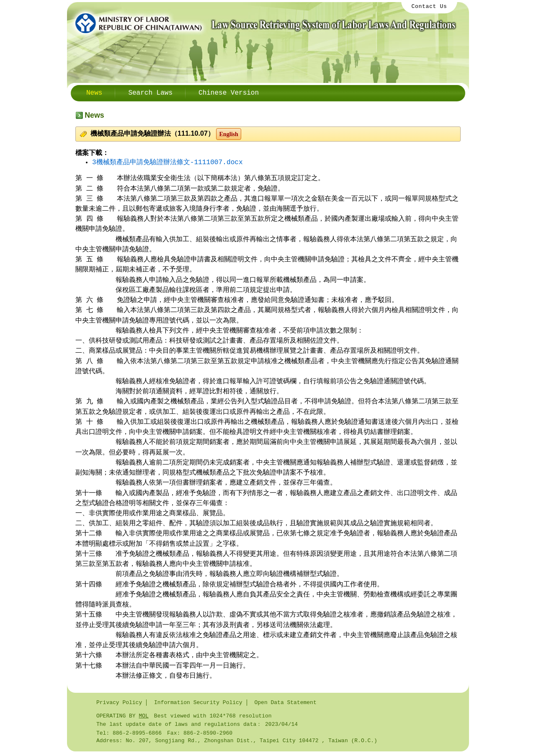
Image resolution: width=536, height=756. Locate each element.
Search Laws (150, 93)
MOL (143, 718)
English (229, 134)
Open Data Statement (285, 704)
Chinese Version (229, 93)
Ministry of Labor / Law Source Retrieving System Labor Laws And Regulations (264, 23)
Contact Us (429, 7)
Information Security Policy (198, 704)
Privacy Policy (119, 704)
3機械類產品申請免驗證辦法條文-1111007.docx (167, 163)
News (94, 93)
